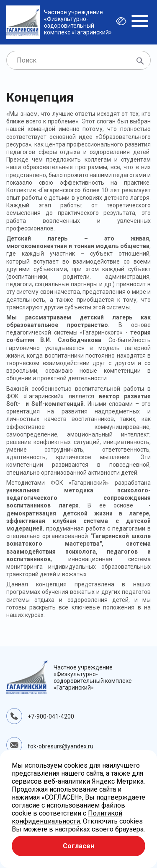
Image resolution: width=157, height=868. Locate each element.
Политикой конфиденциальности (67, 817)
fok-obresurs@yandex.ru (60, 746)
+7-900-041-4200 (51, 716)
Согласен (78, 846)
